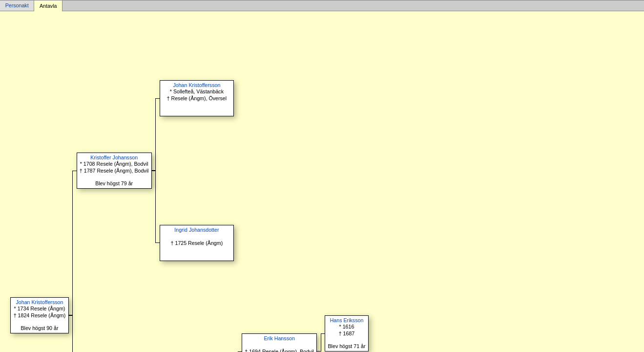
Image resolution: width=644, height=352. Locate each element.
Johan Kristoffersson (39, 302)
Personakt (17, 6)
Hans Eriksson (347, 320)
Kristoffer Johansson (114, 157)
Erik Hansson (279, 338)
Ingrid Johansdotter (197, 230)
